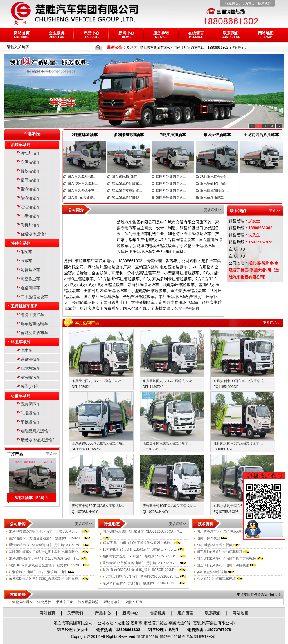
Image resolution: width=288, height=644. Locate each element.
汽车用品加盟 (88, 602)
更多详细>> (213, 210)
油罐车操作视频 (208, 538)
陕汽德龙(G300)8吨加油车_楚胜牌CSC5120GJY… (141, 570)
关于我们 (75, 613)
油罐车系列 (21, 145)
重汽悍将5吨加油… (214, 191)
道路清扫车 (30, 359)
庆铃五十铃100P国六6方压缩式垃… (169, 506)
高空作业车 (30, 279)
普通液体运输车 (34, 234)
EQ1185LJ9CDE (226, 387)
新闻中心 (126, 35)
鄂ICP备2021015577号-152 (157, 637)
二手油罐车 (30, 216)
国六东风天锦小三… (83, 191)
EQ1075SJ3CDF (226, 512)
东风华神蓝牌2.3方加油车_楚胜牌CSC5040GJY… (140, 583)
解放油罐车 (30, 171)
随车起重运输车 (34, 324)
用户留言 (185, 613)
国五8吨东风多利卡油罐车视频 (220, 552)
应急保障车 (30, 404)
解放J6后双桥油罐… (127, 191)
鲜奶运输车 (112, 602)
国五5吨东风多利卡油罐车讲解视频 (223, 565)
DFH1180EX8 (153, 387)
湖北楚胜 (44, 602)
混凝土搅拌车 (32, 315)
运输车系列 (21, 396)
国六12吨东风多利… (83, 184)
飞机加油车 (30, 225)
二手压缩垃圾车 (34, 297)
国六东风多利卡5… (82, 177)
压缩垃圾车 (30, 368)
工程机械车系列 (24, 306)
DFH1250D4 (81, 387)
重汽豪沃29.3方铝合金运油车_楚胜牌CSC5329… (46, 545)
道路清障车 (30, 288)
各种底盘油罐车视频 (212, 572)
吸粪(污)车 (30, 386)
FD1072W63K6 (154, 449)
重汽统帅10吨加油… (215, 184)
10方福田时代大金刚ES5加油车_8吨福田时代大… (140, 549)
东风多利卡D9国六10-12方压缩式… (240, 381)
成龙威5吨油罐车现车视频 (216, 579)
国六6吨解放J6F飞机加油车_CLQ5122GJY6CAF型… (142, 531)
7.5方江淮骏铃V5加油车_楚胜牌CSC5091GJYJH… (141, 576)
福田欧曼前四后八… (171, 191)
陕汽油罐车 (30, 198)
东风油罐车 (30, 162)
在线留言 (196, 35)
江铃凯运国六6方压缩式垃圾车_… (239, 443)
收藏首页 (232, 3)
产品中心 (91, 35)
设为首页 (248, 3)
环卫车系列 (21, 342)
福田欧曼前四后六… (171, 177)
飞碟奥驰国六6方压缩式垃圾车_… (168, 443)
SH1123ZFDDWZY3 (87, 449)
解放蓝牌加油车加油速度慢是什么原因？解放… (138, 543)
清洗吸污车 (30, 377)
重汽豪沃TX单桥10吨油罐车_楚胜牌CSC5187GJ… (141, 563)
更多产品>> (272, 323)
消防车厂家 (134, 602)
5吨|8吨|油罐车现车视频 (215, 545)
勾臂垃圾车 (30, 270)
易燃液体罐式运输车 (38, 440)
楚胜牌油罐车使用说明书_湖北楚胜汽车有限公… (45, 552)
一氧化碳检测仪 (21, 602)
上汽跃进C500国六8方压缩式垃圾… (99, 443)
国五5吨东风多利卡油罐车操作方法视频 (226, 558)
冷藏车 (26, 261)
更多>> (51, 454)
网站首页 (22, 35)
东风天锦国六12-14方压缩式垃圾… (169, 381)
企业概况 (57, 35)
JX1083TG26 (223, 449)
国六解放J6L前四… (126, 177)
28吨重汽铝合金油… (215, 177)
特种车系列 (21, 243)
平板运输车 (30, 422)
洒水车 (26, 350)
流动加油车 (30, 153)
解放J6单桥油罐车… (127, 184)
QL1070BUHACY (85, 512)
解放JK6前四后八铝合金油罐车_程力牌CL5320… (45, 565)
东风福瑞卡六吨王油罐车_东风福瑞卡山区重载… (45, 579)
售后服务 (158, 613)
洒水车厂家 (65, 602)
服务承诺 (161, 35)
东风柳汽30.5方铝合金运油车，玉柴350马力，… (45, 531)
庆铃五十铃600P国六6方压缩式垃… (99, 506)
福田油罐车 (30, 180)
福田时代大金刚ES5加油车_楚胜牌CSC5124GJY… (141, 556)
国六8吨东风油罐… (82, 198)
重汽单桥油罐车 (212, 198)
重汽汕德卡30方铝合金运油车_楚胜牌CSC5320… (46, 538)
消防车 (26, 252)
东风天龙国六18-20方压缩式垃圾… (98, 381)
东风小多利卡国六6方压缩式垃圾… (240, 506)
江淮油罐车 (30, 207)
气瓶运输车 (30, 413)
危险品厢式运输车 (36, 431)
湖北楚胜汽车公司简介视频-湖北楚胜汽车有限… (233, 531)
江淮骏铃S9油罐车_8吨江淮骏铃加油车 (38, 572)
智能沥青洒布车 (34, 333)
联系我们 (264, 3)
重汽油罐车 (30, 189)
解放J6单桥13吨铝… (127, 198)
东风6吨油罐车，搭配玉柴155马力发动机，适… (45, 558)
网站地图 (266, 35)
